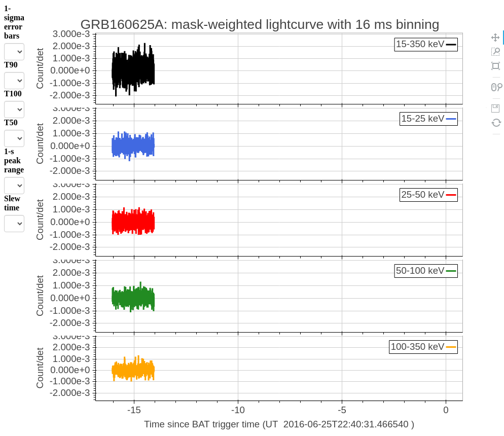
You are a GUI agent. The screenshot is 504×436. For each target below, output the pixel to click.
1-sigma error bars (14, 22)
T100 (13, 94)
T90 (11, 65)
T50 (11, 122)
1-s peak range (14, 160)
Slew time (12, 203)
